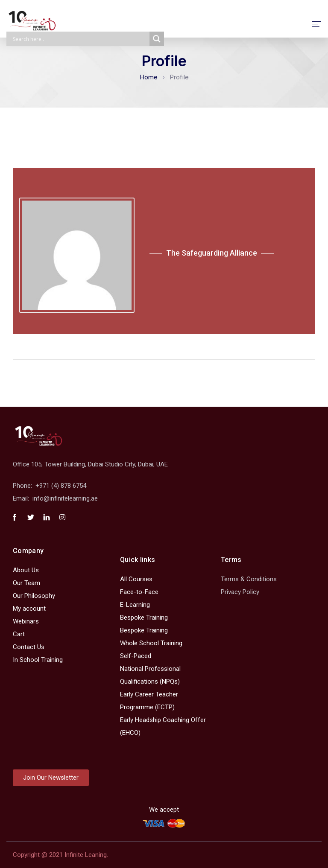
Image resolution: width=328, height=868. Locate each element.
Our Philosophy (34, 596)
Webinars (26, 621)
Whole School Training (151, 643)
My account (29, 609)
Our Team (26, 583)
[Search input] (80, 39)
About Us (26, 570)
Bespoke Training (144, 618)
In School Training (38, 660)
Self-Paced (136, 656)
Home (149, 77)
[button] (51, 778)
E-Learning (135, 605)
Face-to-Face (139, 592)
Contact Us (29, 647)
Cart (19, 634)
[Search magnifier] (157, 39)
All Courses (136, 579)
